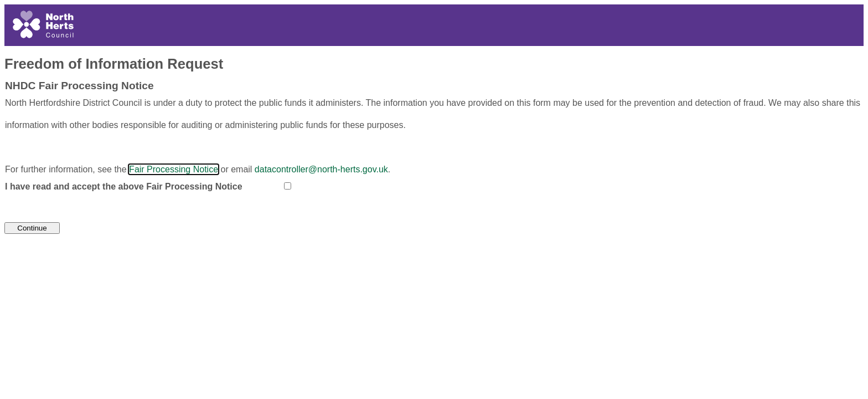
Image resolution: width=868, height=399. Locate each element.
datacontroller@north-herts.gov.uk (321, 169)
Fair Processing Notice (174, 169)
